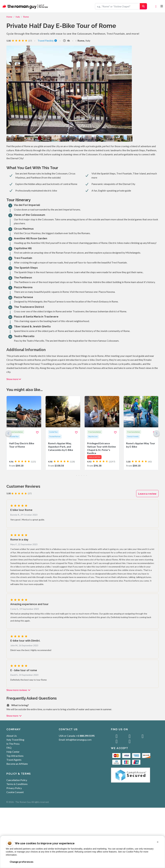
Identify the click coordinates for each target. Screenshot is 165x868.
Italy (18, 17)
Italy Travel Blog (15, 740)
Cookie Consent (15, 792)
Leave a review (147, 494)
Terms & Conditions (17, 784)
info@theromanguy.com (79, 740)
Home (9, 17)
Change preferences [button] (22, 862)
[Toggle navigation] (162, 6)
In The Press (13, 744)
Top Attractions (15, 756)
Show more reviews (19, 690)
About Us (12, 736)
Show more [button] (14, 379)
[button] (157, 433)
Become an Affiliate (17, 764)
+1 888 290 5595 (85, 736)
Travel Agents (14, 760)
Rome (26, 17)
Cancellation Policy (17, 780)
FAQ (9, 748)
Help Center (13, 752)
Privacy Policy (14, 788)
